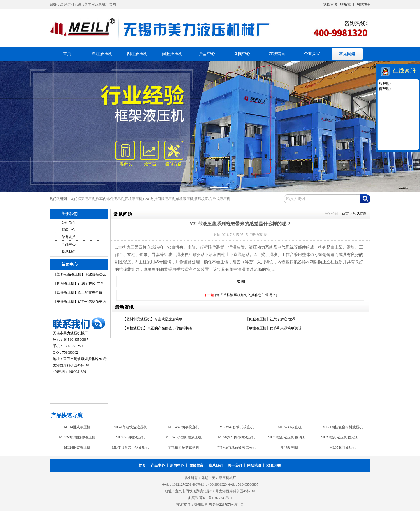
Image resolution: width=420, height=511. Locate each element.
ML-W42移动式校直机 (236, 427)
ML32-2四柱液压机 (130, 437)
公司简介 (69, 222)
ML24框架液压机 (77, 447)
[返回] (240, 281)
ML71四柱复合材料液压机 (343, 427)
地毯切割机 (290, 447)
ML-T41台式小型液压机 (130, 447)
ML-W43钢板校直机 (183, 427)
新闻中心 (242, 54)
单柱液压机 (102, 54)
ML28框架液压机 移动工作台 (290, 437)
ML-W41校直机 (289, 427)
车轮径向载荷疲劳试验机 (237, 447)
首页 (67, 54)
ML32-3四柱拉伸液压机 (77, 437)
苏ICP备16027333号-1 (216, 498)
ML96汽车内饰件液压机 (237, 437)
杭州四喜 (201, 505)
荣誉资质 (69, 237)
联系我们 (347, 4)
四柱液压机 (137, 54)
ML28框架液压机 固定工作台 (343, 437)
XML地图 (274, 466)
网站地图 (363, 4)
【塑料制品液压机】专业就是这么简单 (153, 319)
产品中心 (207, 54)
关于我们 (235, 466)
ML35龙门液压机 (343, 447)
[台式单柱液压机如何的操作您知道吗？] (246, 295)
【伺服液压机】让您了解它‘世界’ (79, 283)
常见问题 (347, 54)
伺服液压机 (172, 54)
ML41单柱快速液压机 (130, 427)
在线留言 (277, 54)
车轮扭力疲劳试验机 (183, 447)
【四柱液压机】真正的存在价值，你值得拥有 (158, 328)
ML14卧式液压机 (77, 427)
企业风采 (312, 54)
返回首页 (330, 4)
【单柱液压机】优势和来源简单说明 (273, 328)
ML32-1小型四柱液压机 (183, 437)
